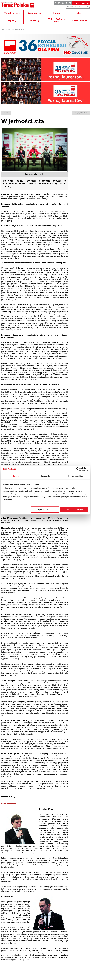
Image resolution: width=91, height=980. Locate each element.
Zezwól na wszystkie (74, 510)
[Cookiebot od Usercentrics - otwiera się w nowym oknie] (78, 469)
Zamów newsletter (85, 3)
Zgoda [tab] (16, 476)
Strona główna (6, 29)
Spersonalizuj (45, 510)
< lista (6, 113)
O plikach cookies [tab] (75, 476)
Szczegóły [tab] (45, 476)
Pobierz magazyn (76, 3)
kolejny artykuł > (81, 113)
